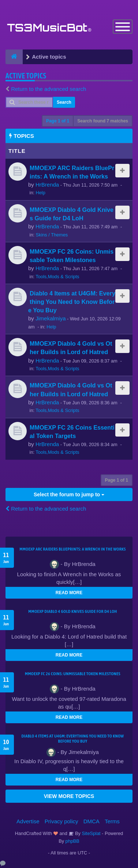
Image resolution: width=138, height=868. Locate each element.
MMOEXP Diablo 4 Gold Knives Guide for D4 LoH (72, 611)
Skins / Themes (52, 235)
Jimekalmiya (51, 318)
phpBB (72, 841)
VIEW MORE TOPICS (69, 796)
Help (41, 193)
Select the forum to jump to (69, 494)
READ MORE (69, 593)
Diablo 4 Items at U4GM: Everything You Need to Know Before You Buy (72, 302)
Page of (58, 121)
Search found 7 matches (103, 121)
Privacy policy (61, 821)
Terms (112, 821)
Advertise (28, 821)
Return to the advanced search (49, 89)
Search (64, 102)
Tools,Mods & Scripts (57, 277)
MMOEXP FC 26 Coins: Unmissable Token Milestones (73, 674)
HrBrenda (47, 185)
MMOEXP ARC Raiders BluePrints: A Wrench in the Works (73, 549)
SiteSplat (91, 833)
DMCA (92, 821)
